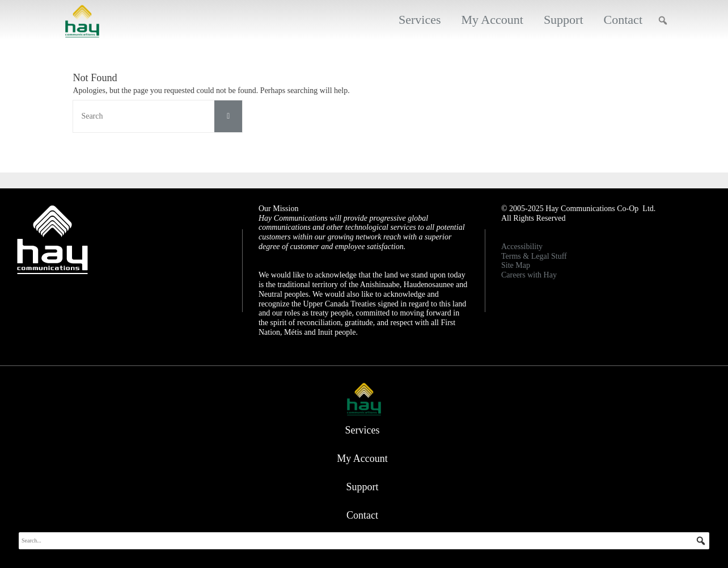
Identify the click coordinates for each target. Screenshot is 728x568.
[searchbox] (364, 541)
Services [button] (420, 20)
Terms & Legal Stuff (534, 256)
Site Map (516, 265)
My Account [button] (492, 20)
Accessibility (522, 247)
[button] (663, 20)
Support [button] (564, 20)
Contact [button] (623, 20)
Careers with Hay (529, 275)
